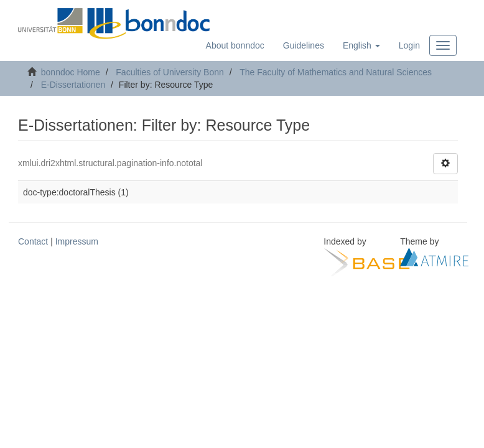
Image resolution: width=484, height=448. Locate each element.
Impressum (77, 241)
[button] (361, 45)
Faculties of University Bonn (170, 72)
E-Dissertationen (73, 85)
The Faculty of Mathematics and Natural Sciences (336, 72)
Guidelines (304, 45)
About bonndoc (235, 45)
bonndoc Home (71, 72)
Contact (33, 241)
